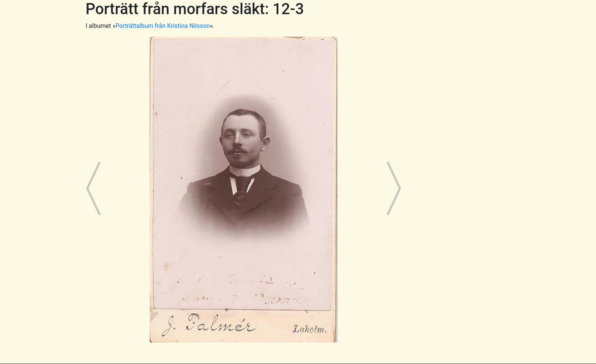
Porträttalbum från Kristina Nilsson (162, 26)
